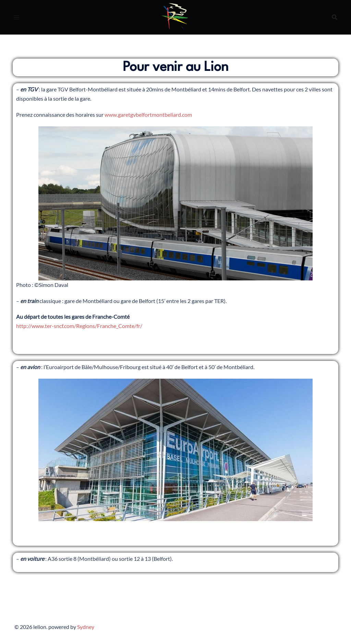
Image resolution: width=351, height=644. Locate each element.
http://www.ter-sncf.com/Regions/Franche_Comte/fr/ (79, 326)
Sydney (86, 627)
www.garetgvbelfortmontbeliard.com (148, 115)
